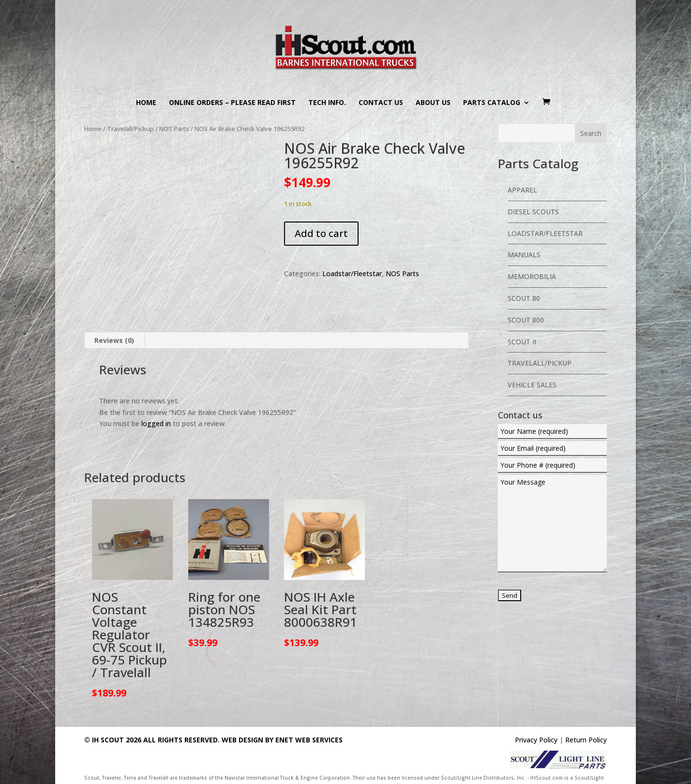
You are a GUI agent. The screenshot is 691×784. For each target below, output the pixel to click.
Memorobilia (532, 276)
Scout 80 (524, 298)
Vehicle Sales (532, 385)
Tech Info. (327, 103)
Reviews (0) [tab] (114, 340)
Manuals (524, 255)
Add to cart (321, 233)
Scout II (522, 342)
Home (146, 103)
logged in (156, 423)
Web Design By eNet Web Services (282, 740)
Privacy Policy (536, 740)
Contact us (381, 103)
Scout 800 (526, 320)
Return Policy (586, 740)
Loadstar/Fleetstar (352, 274)
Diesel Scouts (533, 212)
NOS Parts (174, 129)
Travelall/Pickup (130, 129)
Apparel (522, 190)
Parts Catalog (492, 103)
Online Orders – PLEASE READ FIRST (232, 103)
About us (433, 103)
